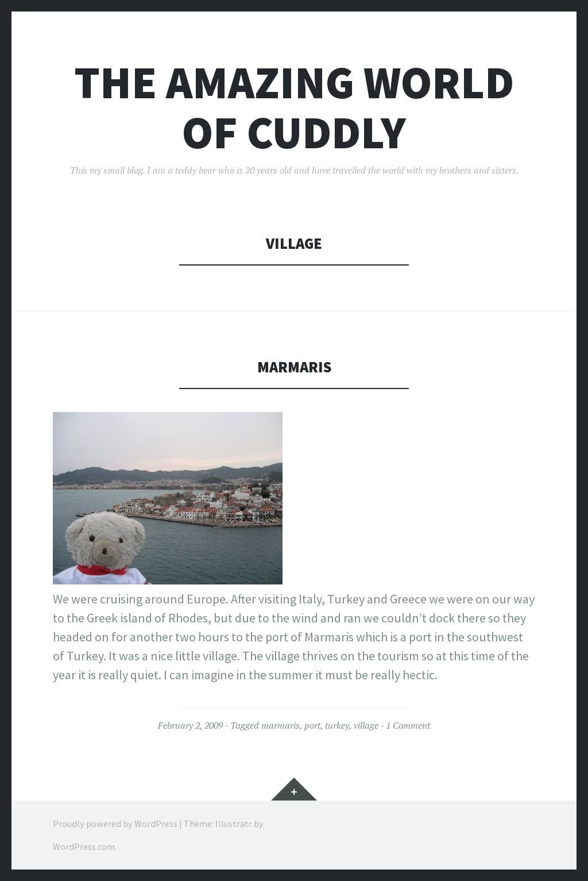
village (366, 725)
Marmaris (294, 367)
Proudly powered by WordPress (115, 824)
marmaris (281, 725)
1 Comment (408, 725)
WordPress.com (84, 847)
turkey (337, 725)
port (312, 725)
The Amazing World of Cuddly (294, 107)
